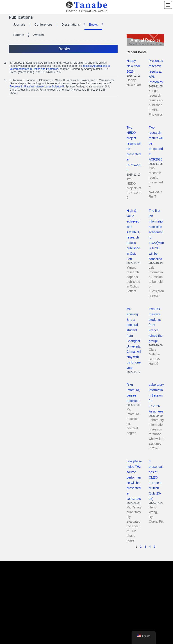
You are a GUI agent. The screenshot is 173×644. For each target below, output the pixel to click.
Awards (38, 35)
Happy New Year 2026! (133, 66)
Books (93, 25)
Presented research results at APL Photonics (156, 71)
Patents (19, 35)
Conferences (43, 25)
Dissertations (71, 25)
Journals (19, 25)
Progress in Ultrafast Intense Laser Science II (37, 87)
